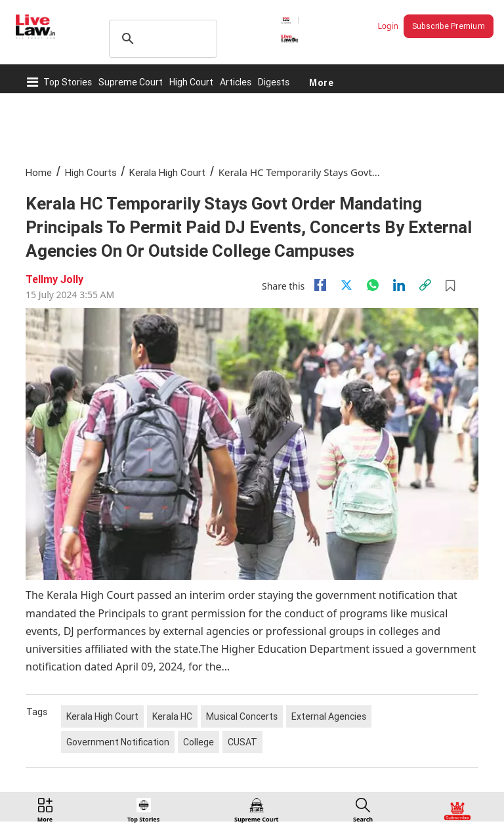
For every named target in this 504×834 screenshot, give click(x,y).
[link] (425, 285)
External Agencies (329, 716)
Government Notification (118, 742)
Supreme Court (131, 82)
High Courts (91, 172)
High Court (191, 82)
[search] (161, 39)
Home (39, 172)
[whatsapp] (373, 285)
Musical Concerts (242, 716)
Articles (236, 82)
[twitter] (346, 285)
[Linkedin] (399, 285)
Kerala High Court (167, 172)
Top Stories (68, 82)
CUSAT (242, 742)
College (199, 742)
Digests (274, 82)
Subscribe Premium (449, 26)
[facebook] (320, 285)
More (321, 82)
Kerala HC (172, 716)
